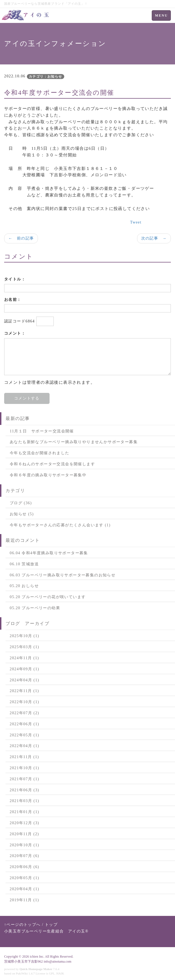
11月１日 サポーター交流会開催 (42, 431)
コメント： (15, 333)
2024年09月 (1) (25, 669)
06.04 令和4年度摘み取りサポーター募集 (49, 553)
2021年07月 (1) (25, 779)
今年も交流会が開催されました (40, 453)
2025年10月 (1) (25, 636)
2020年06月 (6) (25, 867)
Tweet (136, 222)
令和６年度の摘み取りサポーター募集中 (48, 475)
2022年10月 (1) (25, 702)
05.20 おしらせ (24, 586)
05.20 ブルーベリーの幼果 (35, 608)
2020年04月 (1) (25, 889)
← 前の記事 (21, 238)
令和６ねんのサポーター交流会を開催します (52, 464)
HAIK (60, 973)
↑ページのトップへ (22, 925)
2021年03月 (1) (25, 801)
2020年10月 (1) (25, 845)
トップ (51, 925)
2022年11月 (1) (24, 691)
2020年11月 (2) (24, 834)
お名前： (13, 300)
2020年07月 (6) (25, 856)
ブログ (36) (21, 503)
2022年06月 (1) (25, 724)
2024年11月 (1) (24, 658)
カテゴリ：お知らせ (46, 77)
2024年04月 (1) (25, 680)
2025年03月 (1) (25, 647)
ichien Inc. (37, 957)
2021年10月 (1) (25, 768)
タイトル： (15, 279)
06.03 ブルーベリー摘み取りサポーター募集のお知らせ (63, 575)
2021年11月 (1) (24, 757)
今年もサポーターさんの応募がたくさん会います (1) (60, 525)
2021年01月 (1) (25, 812)
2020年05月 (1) (25, 878)
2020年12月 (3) (25, 823)
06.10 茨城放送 (24, 564)
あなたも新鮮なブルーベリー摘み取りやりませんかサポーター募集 (74, 442)
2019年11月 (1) (24, 900)
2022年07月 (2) (25, 713)
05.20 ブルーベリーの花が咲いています (48, 597)
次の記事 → (154, 238)
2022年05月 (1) (25, 735)
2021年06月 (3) (25, 790)
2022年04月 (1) (25, 746)
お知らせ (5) (22, 514)
